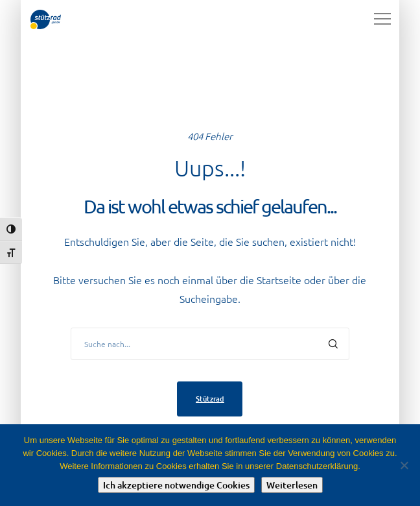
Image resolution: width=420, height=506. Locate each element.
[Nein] (404, 465)
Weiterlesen (292, 485)
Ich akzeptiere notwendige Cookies (176, 485)
